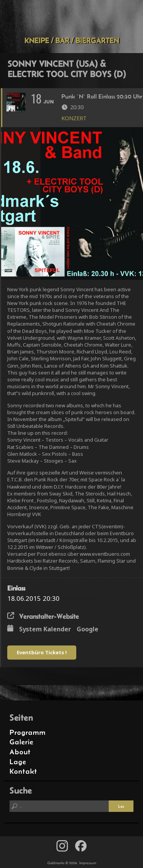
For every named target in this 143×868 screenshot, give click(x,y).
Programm (28, 732)
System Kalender (45, 629)
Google (88, 629)
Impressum (88, 863)
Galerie (22, 742)
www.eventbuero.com (105, 554)
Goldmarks (70, 18)
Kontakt (23, 771)
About (20, 752)
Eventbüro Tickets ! (42, 652)
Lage (18, 762)
